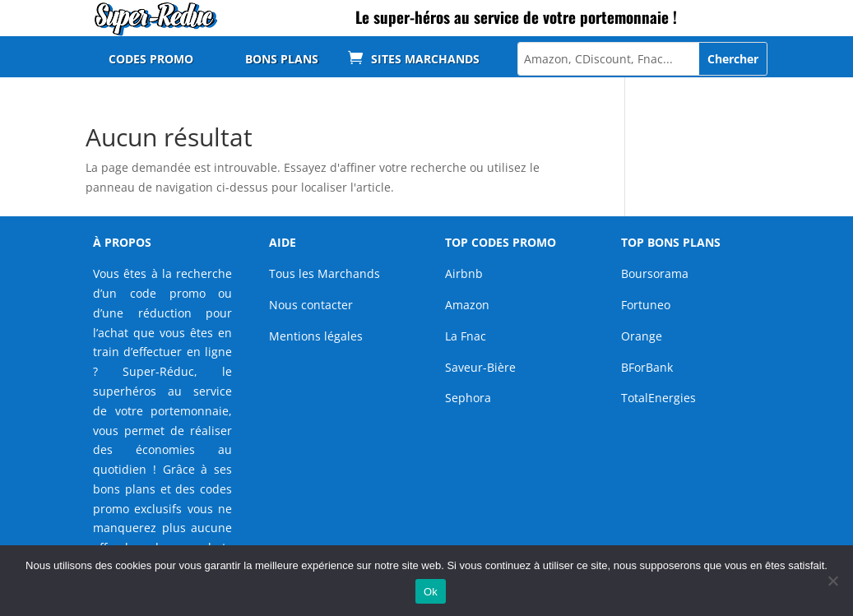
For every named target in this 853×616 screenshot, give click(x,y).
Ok (431, 592)
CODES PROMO (151, 60)
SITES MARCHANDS (425, 60)
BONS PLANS (282, 60)
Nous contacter (311, 305)
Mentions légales (316, 336)
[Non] (832, 581)
